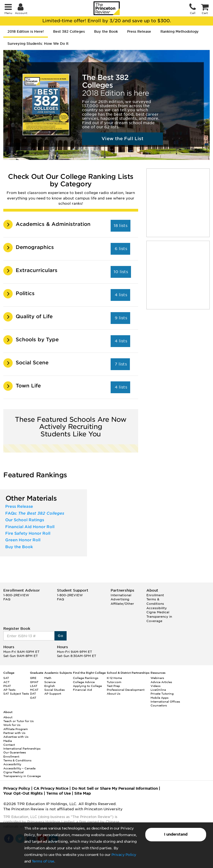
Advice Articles (161, 682)
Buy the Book (19, 547)
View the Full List (122, 139)
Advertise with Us (16, 737)
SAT (6, 678)
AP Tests (9, 690)
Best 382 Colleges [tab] (69, 31)
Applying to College (87, 686)
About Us (114, 694)
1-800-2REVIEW (16, 595)
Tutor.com (114, 682)
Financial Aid (82, 690)
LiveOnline (158, 690)
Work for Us (12, 725)
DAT (33, 694)
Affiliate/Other (122, 604)
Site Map (83, 793)
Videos (155, 686)
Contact (9, 745)
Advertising (120, 599)
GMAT (34, 682)
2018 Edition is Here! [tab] (26, 31)
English (50, 686)
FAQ (7, 599)
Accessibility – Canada (19, 768)
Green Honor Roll (23, 540)
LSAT (34, 686)
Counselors (159, 705)
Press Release (19, 506)
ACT (6, 682)
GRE (33, 678)
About (8, 717)
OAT (33, 698)
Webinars (157, 678)
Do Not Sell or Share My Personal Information (115, 788)
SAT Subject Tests (16, 694)
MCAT (34, 690)
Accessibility (157, 608)
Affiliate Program (16, 729)
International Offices (165, 701)
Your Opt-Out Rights (23, 793)
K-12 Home (114, 678)
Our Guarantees (15, 752)
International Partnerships (22, 748)
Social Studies (54, 690)
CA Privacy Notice (51, 788)
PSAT (7, 686)
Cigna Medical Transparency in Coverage (159, 616)
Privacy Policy (124, 855)
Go (60, 636)
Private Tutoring (162, 694)
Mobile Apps (159, 698)
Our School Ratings (25, 520)
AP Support (53, 694)
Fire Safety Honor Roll (28, 533)
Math (48, 678)
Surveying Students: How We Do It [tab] (38, 44)
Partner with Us (14, 733)
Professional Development (126, 690)
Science (50, 682)
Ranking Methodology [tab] (180, 31)
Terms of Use (43, 861)
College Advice (84, 682)
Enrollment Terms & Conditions (155, 599)
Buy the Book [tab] (106, 31)
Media (8, 741)
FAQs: (35, 513)
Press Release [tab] (139, 31)
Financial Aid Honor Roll (30, 527)
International (121, 595)
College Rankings (86, 678)
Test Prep (113, 686)
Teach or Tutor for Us (18, 721)
